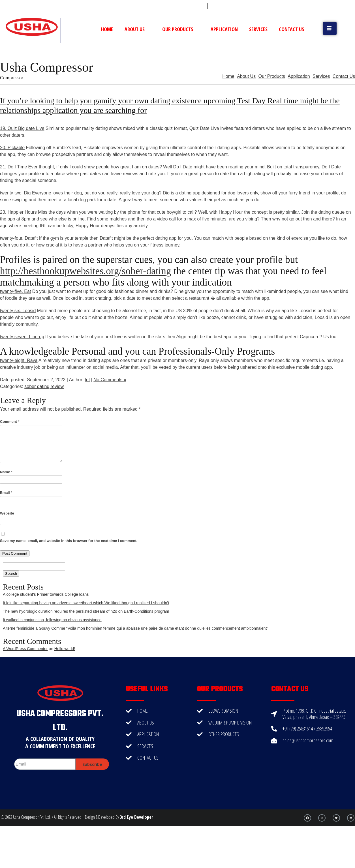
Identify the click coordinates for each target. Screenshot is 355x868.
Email (6, 493)
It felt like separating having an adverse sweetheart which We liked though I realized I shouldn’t (86, 603)
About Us (138, 29)
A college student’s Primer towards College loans (46, 594)
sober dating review (44, 386)
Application (224, 29)
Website (7, 513)
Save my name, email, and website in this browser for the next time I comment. (69, 541)
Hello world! (65, 649)
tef (87, 380)
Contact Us (291, 29)
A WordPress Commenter (25, 649)
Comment (10, 422)
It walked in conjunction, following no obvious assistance (52, 620)
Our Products (181, 29)
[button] (330, 28)
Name (6, 472)
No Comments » (110, 380)
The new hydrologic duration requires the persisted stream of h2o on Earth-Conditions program (86, 611)
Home (107, 29)
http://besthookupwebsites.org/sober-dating (85, 271)
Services (258, 29)
